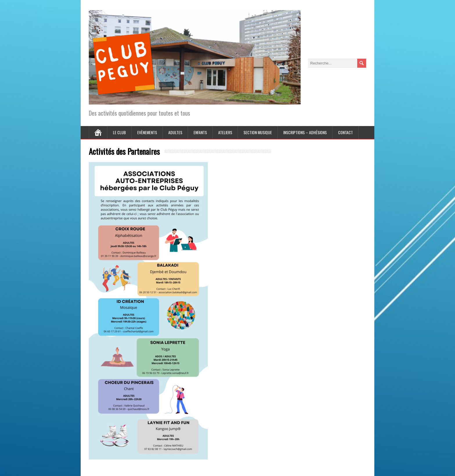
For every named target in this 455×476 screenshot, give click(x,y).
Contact (345, 132)
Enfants (200, 132)
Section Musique (258, 132)
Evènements (147, 132)
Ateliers (225, 132)
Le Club (119, 132)
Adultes (175, 132)
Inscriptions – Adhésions (305, 132)
